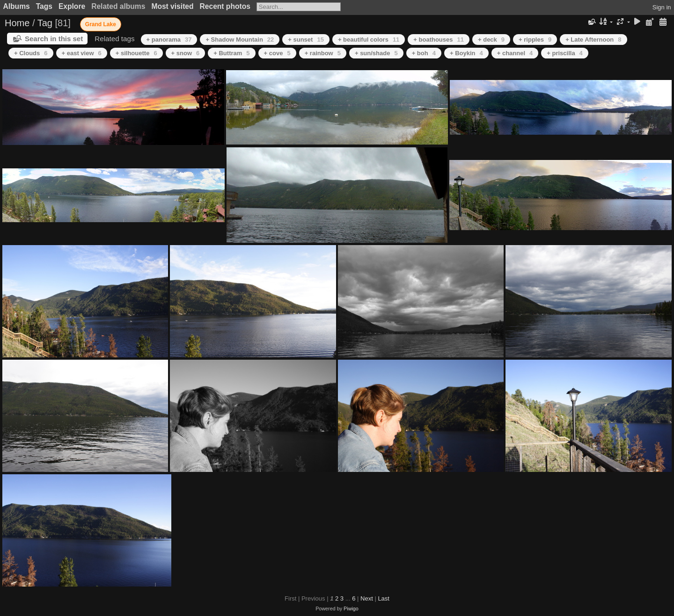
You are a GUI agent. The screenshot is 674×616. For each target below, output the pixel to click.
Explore (72, 6)
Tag (45, 23)
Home (17, 23)
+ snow (186, 53)
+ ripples (535, 40)
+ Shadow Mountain (240, 40)
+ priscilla (565, 53)
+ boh (424, 53)
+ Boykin (466, 53)
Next (367, 598)
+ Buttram (231, 53)
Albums (17, 6)
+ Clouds (31, 53)
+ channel (515, 53)
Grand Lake (101, 24)
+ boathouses (439, 40)
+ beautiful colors (369, 40)
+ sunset (306, 40)
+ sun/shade (376, 53)
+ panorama (169, 40)
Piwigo (351, 609)
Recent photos (225, 6)
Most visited (172, 6)
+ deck (491, 40)
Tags (44, 6)
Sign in (662, 7)
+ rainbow (323, 53)
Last (384, 598)
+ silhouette (136, 53)
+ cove (277, 53)
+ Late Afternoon (593, 40)
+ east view (82, 53)
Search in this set (54, 39)
